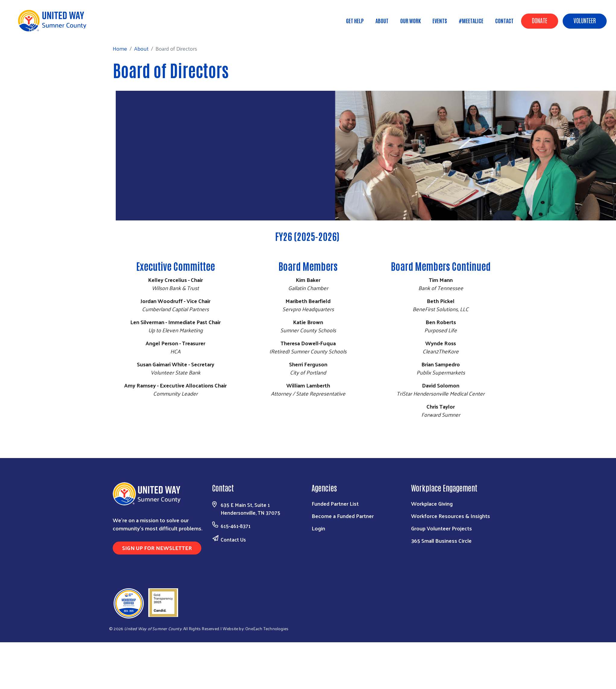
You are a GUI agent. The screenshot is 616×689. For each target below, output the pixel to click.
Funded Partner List (335, 503)
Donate (540, 20)
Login (318, 528)
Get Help (355, 21)
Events (440, 21)
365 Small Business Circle (441, 540)
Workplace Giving (432, 503)
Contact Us (233, 539)
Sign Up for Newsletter (157, 548)
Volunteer (585, 20)
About (382, 21)
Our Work (410, 21)
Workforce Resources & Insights (451, 516)
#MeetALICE (471, 21)
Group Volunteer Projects (442, 528)
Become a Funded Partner (343, 516)
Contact (504, 21)
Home (36, 29)
